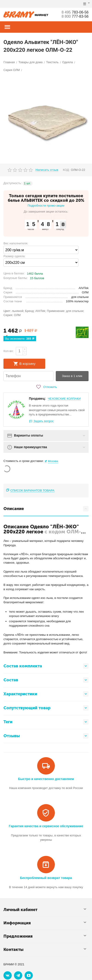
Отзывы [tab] (46, 736)
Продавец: (37, 399)
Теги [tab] (46, 722)
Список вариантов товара (32, 490)
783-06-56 (75, 12)
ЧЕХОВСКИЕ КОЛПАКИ (64, 399)
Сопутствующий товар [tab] (46, 708)
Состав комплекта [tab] (46, 666)
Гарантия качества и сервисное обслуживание (46, 826)
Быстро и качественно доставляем (46, 779)
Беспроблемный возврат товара (46, 878)
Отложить (46, 387)
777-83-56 (75, 16)
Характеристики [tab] (46, 694)
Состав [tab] (46, 680)
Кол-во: (8, 351)
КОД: (66, 170)
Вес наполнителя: (16, 243)
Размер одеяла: (14, 256)
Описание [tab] (46, 509)
